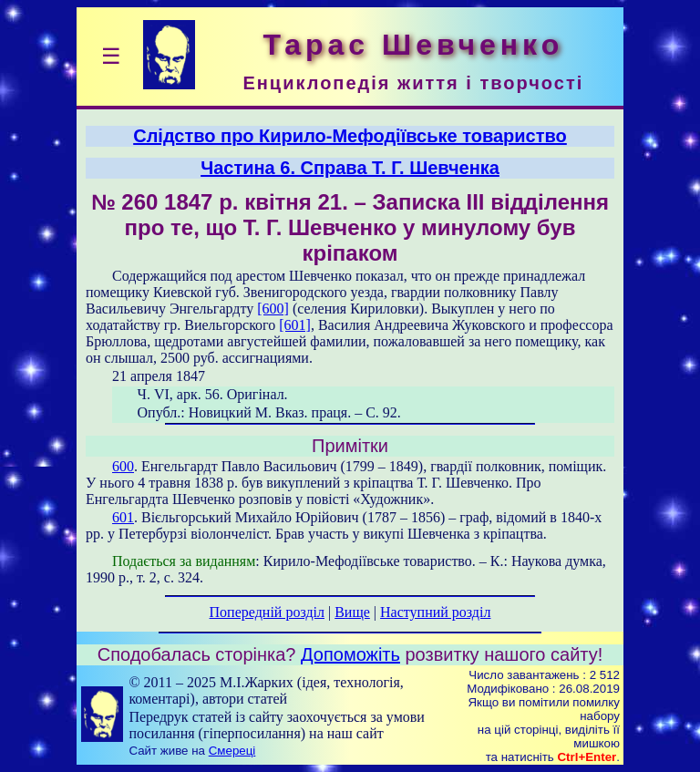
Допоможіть (350, 654)
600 (123, 466)
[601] (295, 325)
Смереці (232, 751)
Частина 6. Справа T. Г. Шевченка (350, 168)
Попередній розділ (267, 612)
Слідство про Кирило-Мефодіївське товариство (350, 136)
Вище (352, 612)
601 (123, 517)
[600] (273, 309)
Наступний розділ (435, 612)
